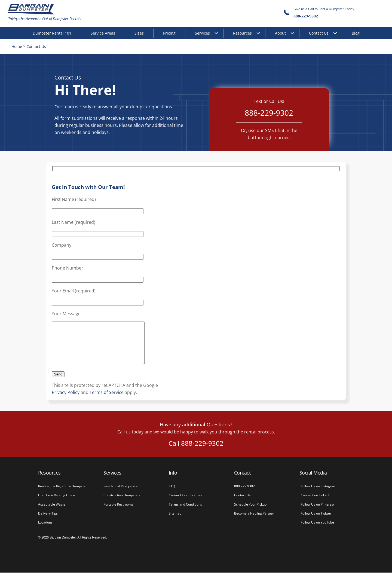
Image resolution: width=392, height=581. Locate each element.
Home (18, 47)
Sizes (139, 33)
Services (202, 33)
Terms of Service (107, 401)
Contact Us (319, 33)
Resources (242, 33)
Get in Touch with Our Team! (88, 187)
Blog (356, 33)
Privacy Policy (66, 401)
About (280, 33)
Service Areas (103, 33)
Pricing (169, 33)
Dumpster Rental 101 (52, 33)
